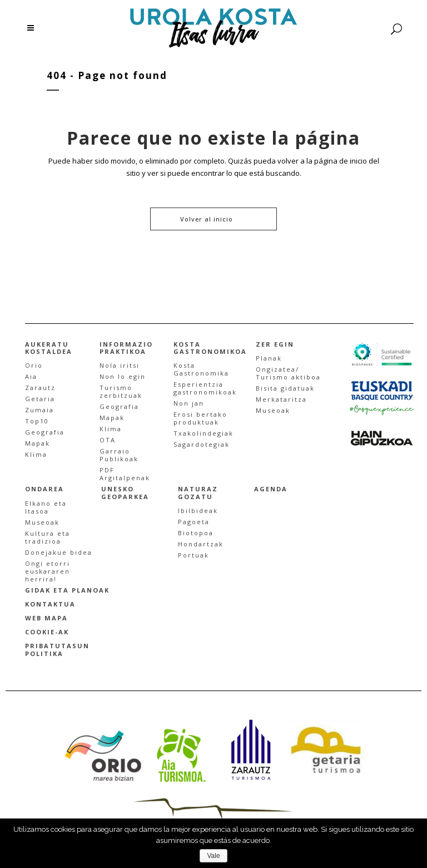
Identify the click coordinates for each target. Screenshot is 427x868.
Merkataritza (281, 399)
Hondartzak (201, 544)
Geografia (45, 432)
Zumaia (39, 410)
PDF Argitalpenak (125, 474)
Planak (269, 358)
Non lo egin (123, 376)
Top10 (37, 421)
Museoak (273, 410)
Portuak (193, 555)
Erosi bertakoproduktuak (200, 418)
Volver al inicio (207, 219)
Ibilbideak (198, 511)
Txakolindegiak (203, 433)
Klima (36, 454)
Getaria (40, 399)
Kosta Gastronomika (201, 369)
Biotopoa (196, 533)
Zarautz (40, 388)
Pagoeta (194, 522)
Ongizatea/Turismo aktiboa (288, 373)
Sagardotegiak (202, 444)
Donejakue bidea (59, 552)
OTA (108, 440)
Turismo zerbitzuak (121, 391)
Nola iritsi (120, 365)
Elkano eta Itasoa (46, 507)
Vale (213, 856)
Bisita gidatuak (285, 388)
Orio (34, 365)
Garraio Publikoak (119, 455)
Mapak (38, 443)
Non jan (189, 403)
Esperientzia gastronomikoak (205, 388)
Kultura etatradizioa (48, 537)
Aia (31, 376)
